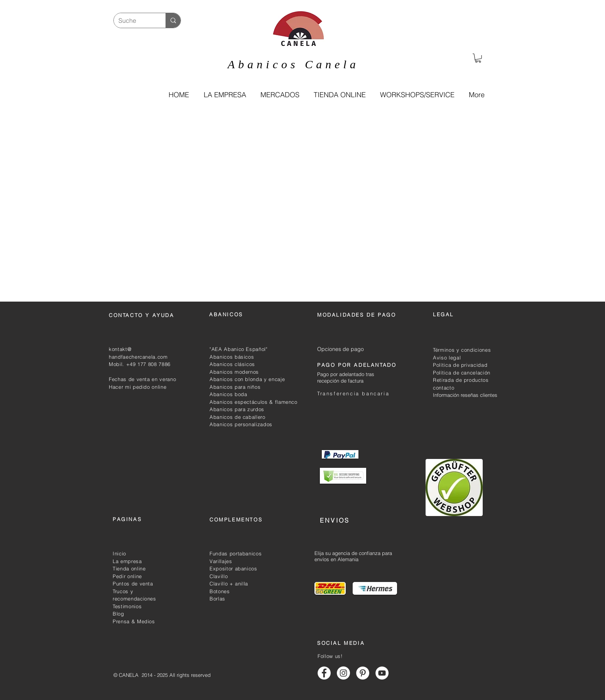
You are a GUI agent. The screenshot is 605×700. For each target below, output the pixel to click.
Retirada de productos (461, 380)
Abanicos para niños (235, 387)
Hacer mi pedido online (138, 387)
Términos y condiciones (462, 350)
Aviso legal (447, 358)
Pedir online (127, 576)
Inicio (119, 553)
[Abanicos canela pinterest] (363, 673)
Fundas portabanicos (236, 553)
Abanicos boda (228, 394)
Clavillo (219, 576)
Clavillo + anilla (229, 584)
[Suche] (134, 20)
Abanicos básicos (232, 357)
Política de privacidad (460, 365)
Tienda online (129, 568)
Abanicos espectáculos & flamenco (253, 402)
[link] (478, 58)
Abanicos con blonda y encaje (247, 379)
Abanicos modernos (234, 372)
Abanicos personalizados (241, 424)
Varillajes (221, 561)
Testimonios (127, 606)
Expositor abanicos (233, 568)
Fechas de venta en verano (142, 379)
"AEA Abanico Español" (239, 349)
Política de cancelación (462, 373)
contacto (444, 388)
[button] (340, 95)
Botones (220, 591)
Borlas (217, 599)
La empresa (127, 561)
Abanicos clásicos (232, 364)
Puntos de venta (133, 584)
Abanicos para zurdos (237, 409)
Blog (118, 614)
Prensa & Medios (134, 621)
